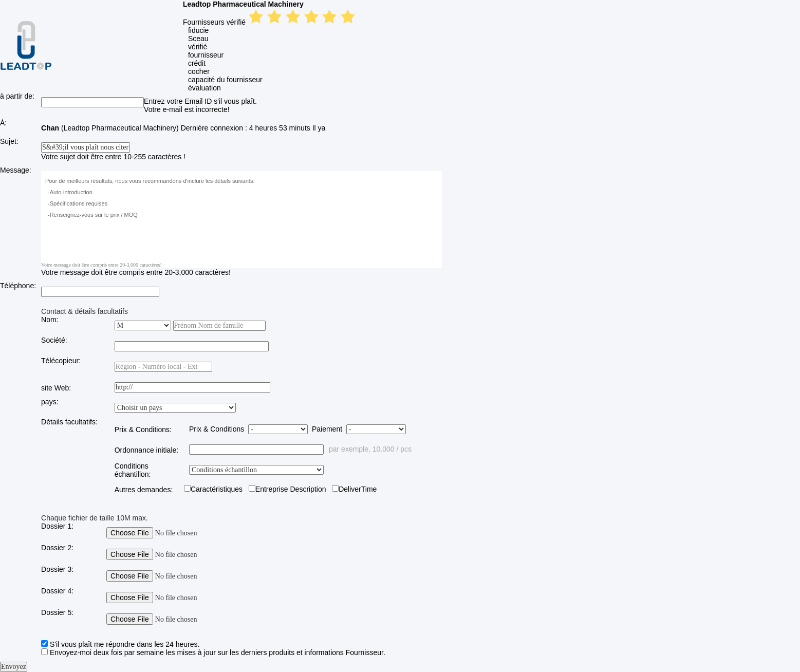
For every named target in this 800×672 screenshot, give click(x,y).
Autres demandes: (144, 490)
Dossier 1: (57, 526)
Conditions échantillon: (133, 470)
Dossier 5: (57, 612)
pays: (50, 402)
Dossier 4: (57, 591)
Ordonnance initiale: (147, 450)
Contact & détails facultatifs (85, 311)
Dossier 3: (57, 569)
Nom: (50, 320)
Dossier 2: (57, 548)
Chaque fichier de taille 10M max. (95, 518)
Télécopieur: (61, 361)
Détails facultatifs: (69, 422)
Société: (54, 340)
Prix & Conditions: (143, 430)
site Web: (56, 388)
